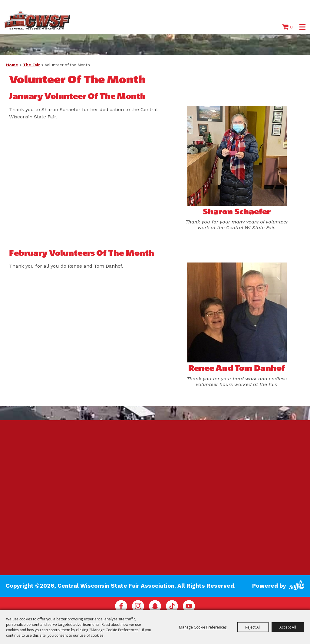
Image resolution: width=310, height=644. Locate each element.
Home (12, 65)
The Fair (31, 65)
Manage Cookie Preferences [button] (203, 627)
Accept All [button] (288, 627)
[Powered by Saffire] (297, 586)
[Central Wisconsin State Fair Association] (37, 20)
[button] (302, 27)
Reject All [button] (253, 627)
